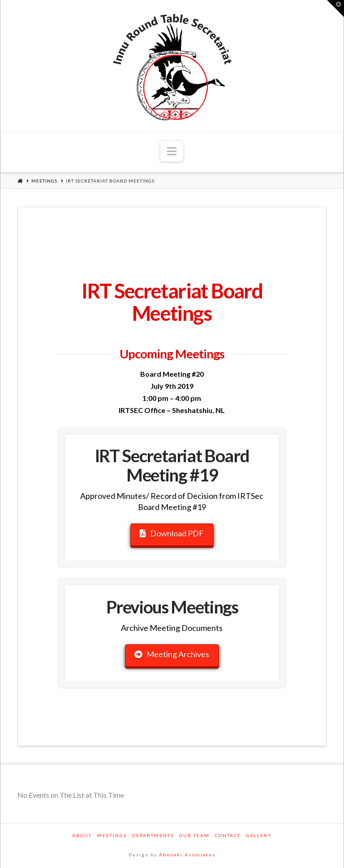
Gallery (259, 835)
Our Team (194, 835)
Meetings (44, 181)
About (82, 835)
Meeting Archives (172, 654)
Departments (153, 835)
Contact (228, 835)
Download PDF (172, 533)
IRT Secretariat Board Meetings (110, 181)
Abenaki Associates (187, 855)
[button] (172, 151)
